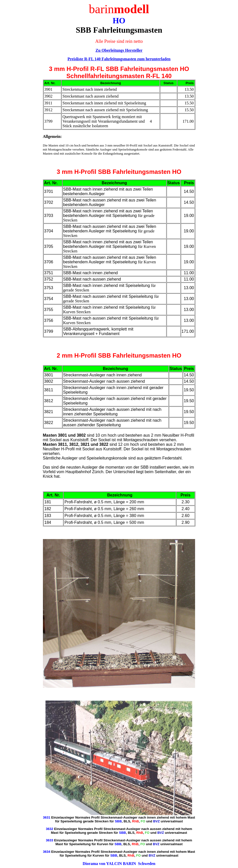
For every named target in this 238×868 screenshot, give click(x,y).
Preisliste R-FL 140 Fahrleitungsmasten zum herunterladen (119, 59)
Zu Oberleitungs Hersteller (119, 50)
